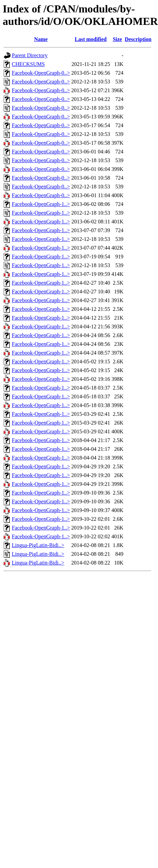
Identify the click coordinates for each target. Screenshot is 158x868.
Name (41, 39)
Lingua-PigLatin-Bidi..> (38, 545)
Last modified (91, 39)
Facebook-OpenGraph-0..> (41, 73)
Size (118, 39)
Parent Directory (30, 55)
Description (138, 39)
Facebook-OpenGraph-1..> (41, 204)
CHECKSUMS (28, 64)
